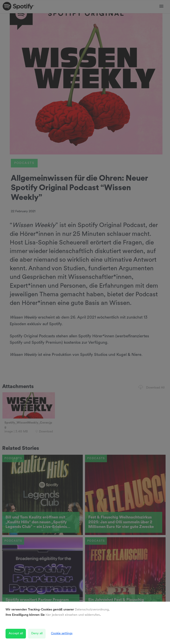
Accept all (16, 634)
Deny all (37, 634)
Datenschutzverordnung (92, 610)
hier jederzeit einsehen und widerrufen (73, 615)
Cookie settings (62, 634)
